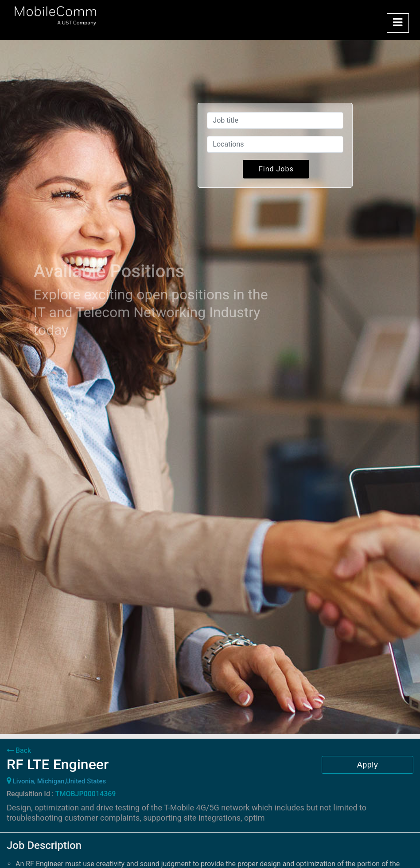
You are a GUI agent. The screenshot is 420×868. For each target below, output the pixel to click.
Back (19, 750)
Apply (368, 765)
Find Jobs (276, 169)
